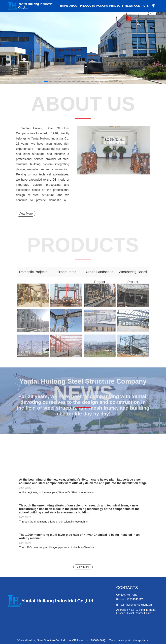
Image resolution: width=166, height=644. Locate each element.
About (74, 6)
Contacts (141, 6)
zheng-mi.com (141, 640)
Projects (116, 6)
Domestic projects (33, 274)
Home (64, 6)
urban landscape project (100, 276)
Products (88, 6)
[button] (146, 48)
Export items (66, 274)
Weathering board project (133, 276)
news (129, 6)
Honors (102, 6)
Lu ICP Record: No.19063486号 (87, 640)
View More (23, 214)
